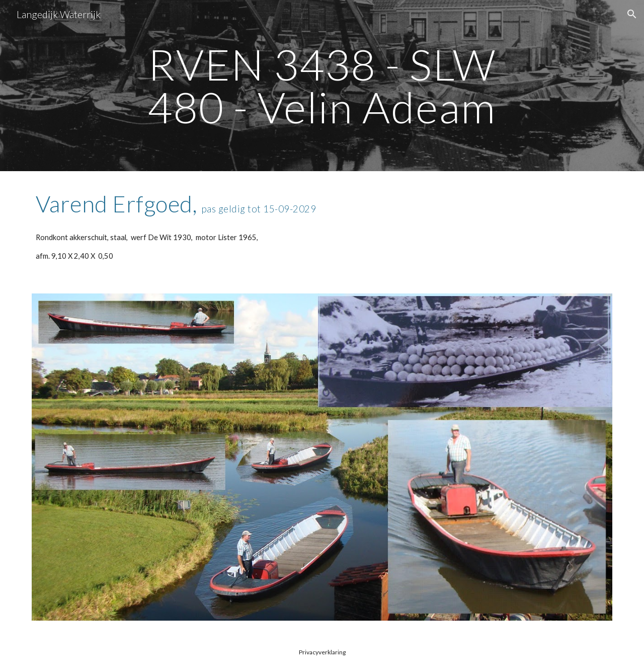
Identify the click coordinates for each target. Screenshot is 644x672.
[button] (632, 14)
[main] (322, 86)
